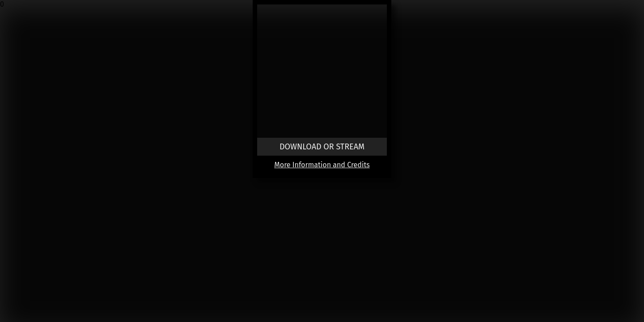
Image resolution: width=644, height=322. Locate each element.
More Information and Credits (322, 165)
